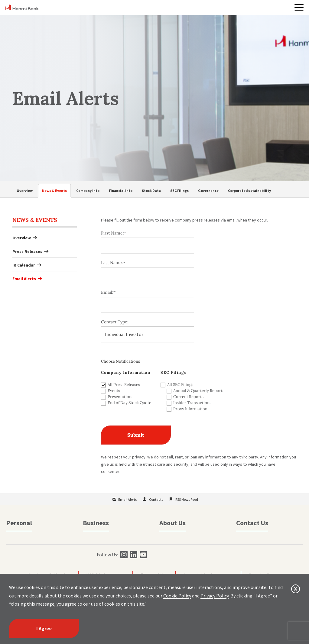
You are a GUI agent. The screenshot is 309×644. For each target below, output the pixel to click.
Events (114, 391)
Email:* (108, 292)
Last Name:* (113, 263)
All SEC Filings (180, 385)
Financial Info (121, 191)
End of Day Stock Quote (129, 403)
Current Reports (188, 397)
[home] (22, 8)
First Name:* (114, 233)
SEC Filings (179, 191)
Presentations (120, 397)
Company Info (88, 191)
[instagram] (123, 555)
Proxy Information (190, 409)
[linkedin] (133, 555)
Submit (136, 435)
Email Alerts (24, 279)
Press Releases (27, 251)
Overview (25, 191)
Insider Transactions (192, 403)
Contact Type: (115, 322)
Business (96, 523)
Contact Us (252, 523)
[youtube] (143, 555)
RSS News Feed (187, 499)
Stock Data (151, 191)
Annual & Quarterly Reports (192, 391)
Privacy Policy (215, 596)
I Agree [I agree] (44, 628)
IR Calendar (24, 265)
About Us (172, 523)
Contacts (156, 499)
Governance (208, 191)
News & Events (54, 191)
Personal (19, 523)
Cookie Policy (177, 596)
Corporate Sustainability (249, 191)
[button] (299, 7)
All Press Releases (124, 385)
